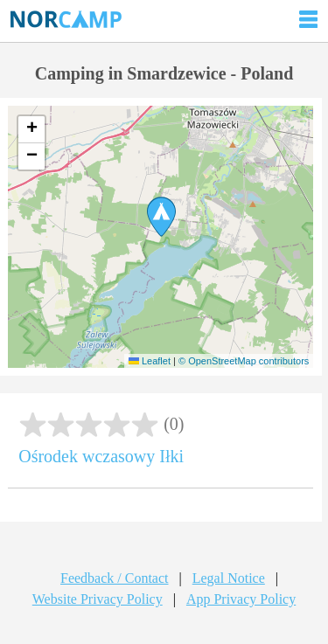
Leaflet (150, 361)
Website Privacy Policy (98, 599)
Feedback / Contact (115, 578)
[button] (161, 217)
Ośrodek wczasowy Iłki (101, 456)
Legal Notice (229, 578)
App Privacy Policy (241, 599)
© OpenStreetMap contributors (244, 361)
